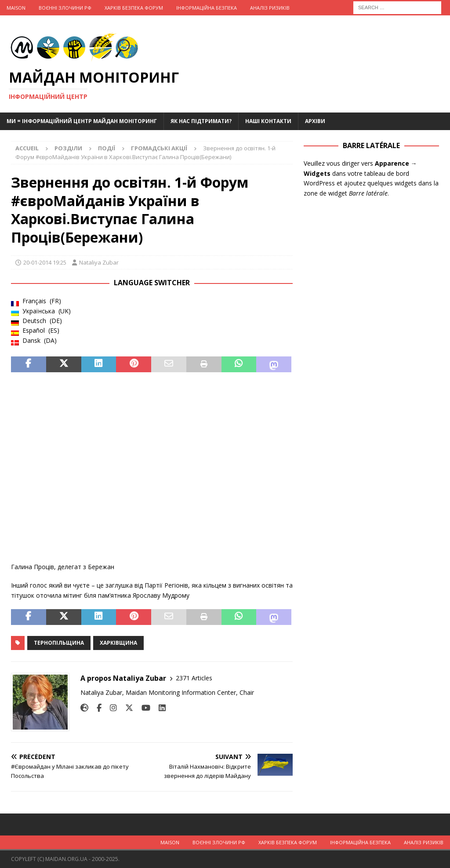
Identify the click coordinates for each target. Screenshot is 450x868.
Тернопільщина (59, 643)
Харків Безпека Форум (134, 8)
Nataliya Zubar (99, 262)
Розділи (68, 148)
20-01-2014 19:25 (45, 262)
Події (107, 148)
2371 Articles (194, 678)
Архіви (315, 121)
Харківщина (118, 643)
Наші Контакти (268, 121)
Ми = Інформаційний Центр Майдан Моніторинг (82, 121)
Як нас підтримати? (201, 121)
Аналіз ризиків (270, 8)
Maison (16, 8)
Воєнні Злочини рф (65, 8)
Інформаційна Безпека (207, 8)
